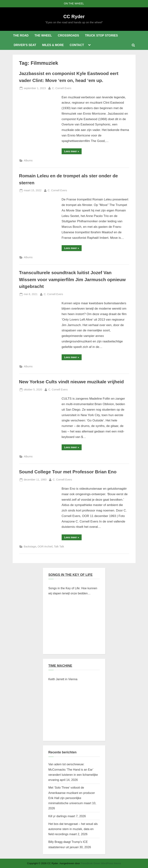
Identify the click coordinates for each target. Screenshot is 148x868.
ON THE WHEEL (74, 3)
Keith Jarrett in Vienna (63, 679)
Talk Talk (59, 547)
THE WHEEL (43, 35)
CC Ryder (74, 17)
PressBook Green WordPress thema (101, 863)
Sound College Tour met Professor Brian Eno (68, 472)
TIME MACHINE (60, 666)
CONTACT (77, 45)
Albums (28, 160)
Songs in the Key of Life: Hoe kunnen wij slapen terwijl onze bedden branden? (73, 591)
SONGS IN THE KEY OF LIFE (71, 575)
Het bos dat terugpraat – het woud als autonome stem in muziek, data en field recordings (73, 829)
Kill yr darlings (58, 816)
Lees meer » (73, 152)
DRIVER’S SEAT (25, 45)
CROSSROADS (68, 35)
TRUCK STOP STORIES (101, 35)
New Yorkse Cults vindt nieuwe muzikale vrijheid (71, 382)
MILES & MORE (53, 45)
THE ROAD (21, 35)
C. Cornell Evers (62, 88)
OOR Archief (45, 547)
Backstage (30, 547)
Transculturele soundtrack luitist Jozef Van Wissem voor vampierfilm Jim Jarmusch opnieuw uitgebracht (72, 279)
